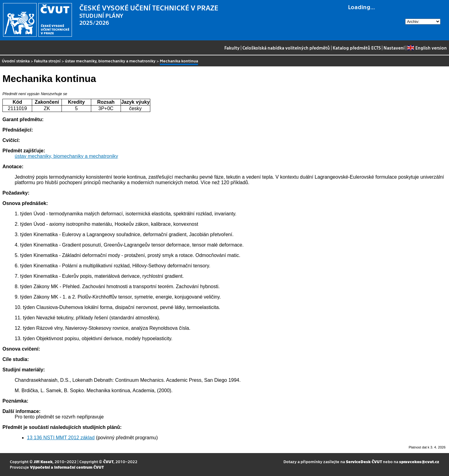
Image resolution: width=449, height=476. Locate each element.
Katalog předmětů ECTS (357, 48)
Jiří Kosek (43, 461)
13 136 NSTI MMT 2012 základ (61, 438)
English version (427, 48)
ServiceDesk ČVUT (364, 461)
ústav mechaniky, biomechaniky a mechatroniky (110, 61)
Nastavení (394, 48)
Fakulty (232, 48)
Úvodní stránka (16, 61)
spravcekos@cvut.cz (419, 461)
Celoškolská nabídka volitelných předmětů (286, 48)
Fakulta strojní (47, 61)
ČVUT (108, 461)
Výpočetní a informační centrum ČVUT (67, 467)
